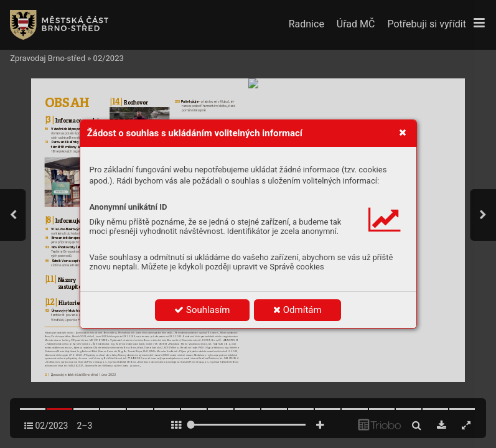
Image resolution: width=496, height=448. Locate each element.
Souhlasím (202, 310)
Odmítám (297, 310)
